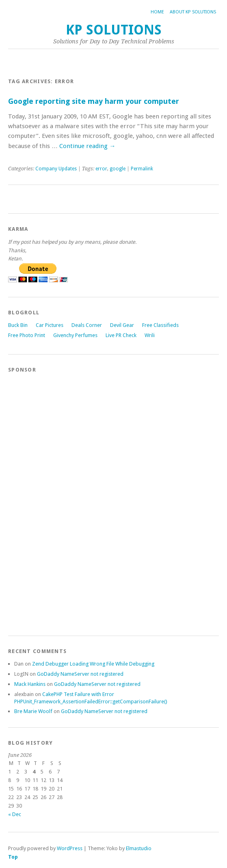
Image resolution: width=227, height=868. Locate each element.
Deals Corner (87, 325)
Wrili (150, 335)
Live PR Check (121, 335)
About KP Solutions (193, 12)
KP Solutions (114, 30)
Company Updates (56, 169)
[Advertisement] (41, 501)
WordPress (70, 848)
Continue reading (87, 146)
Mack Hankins (30, 684)
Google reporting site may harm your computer (94, 101)
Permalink (142, 169)
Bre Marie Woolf (33, 711)
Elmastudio (139, 848)
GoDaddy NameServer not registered (80, 674)
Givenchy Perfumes (75, 335)
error (101, 169)
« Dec (15, 814)
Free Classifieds (160, 325)
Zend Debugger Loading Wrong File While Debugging (93, 664)
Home (157, 12)
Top (13, 857)
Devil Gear (122, 325)
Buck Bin (18, 325)
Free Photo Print (27, 335)
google (118, 169)
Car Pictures (50, 325)
